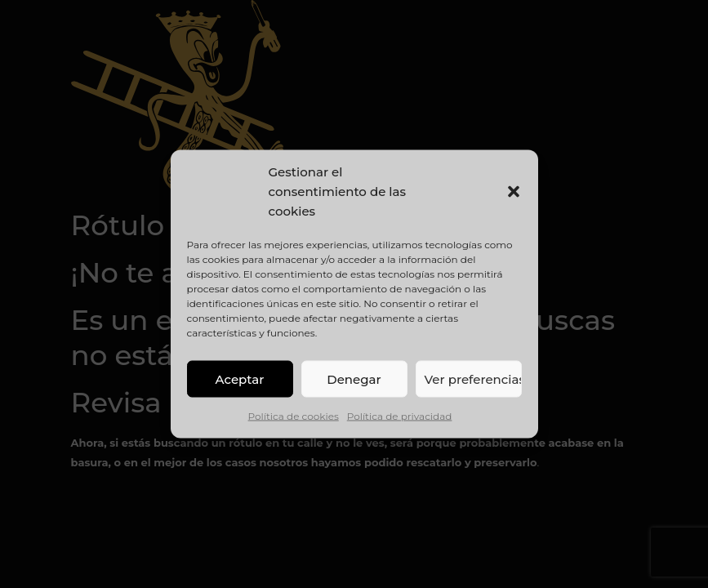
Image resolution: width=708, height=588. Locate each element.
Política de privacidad (400, 416)
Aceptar (240, 379)
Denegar (354, 379)
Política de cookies (294, 416)
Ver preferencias (473, 379)
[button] (514, 192)
